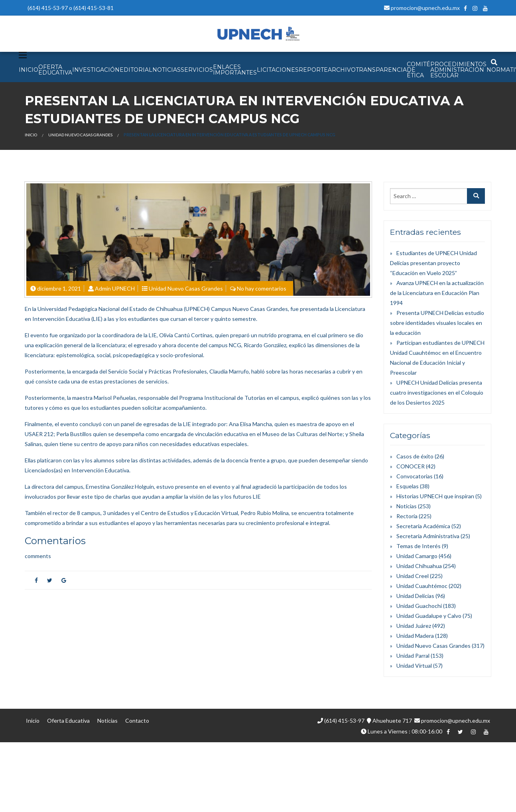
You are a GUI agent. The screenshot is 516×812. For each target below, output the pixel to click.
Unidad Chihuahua (419, 566)
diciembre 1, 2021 (59, 288)
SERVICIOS (197, 70)
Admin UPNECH (115, 288)
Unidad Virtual (414, 666)
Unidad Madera (415, 636)
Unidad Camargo (417, 556)
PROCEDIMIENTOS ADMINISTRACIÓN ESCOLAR (458, 70)
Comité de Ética (419, 70)
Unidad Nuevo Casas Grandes (80, 135)
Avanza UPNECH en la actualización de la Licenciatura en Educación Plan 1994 (437, 293)
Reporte (313, 70)
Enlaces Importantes (235, 70)
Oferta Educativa (68, 721)
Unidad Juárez (414, 626)
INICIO (29, 70)
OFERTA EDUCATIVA (55, 70)
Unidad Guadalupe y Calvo (429, 616)
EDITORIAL (136, 70)
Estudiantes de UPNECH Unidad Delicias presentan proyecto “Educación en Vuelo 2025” (433, 263)
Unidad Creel (413, 576)
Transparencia (381, 70)
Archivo (342, 70)
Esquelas (408, 486)
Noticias (407, 506)
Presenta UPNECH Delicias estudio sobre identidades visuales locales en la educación (437, 323)
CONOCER (411, 466)
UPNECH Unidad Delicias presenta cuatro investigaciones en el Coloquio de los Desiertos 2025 (437, 392)
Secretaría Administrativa (428, 536)
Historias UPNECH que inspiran (435, 496)
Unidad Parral (413, 656)
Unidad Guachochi (419, 606)
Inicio (31, 135)
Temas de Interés (419, 546)
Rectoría (407, 516)
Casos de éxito (415, 456)
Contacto (137, 721)
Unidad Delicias (415, 596)
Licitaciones (278, 70)
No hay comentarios (262, 288)
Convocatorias (415, 476)
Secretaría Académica (423, 526)
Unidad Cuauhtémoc (422, 586)
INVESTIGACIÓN (96, 70)
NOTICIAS (166, 70)
